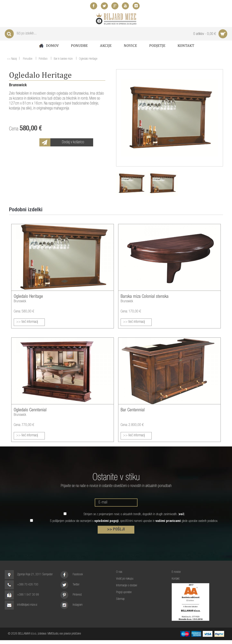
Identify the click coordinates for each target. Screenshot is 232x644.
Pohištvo (43, 59)
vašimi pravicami (168, 521)
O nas (119, 572)
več (181, 514)
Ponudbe (79, 46)
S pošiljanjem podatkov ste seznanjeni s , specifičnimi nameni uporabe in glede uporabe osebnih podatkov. (134, 521)
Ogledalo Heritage (88, 59)
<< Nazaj (12, 59)
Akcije (106, 46)
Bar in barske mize (63, 59)
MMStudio (53, 634)
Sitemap (120, 599)
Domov (48, 46)
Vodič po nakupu (125, 579)
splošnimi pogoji (106, 521)
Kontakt (186, 46)
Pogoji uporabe (124, 592)
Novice (130, 46)
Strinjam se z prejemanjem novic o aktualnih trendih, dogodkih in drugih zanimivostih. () (134, 514)
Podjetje (157, 46)
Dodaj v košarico (73, 142)
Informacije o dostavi (127, 586)
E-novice (176, 572)
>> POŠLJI (116, 530)
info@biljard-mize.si (27, 605)
